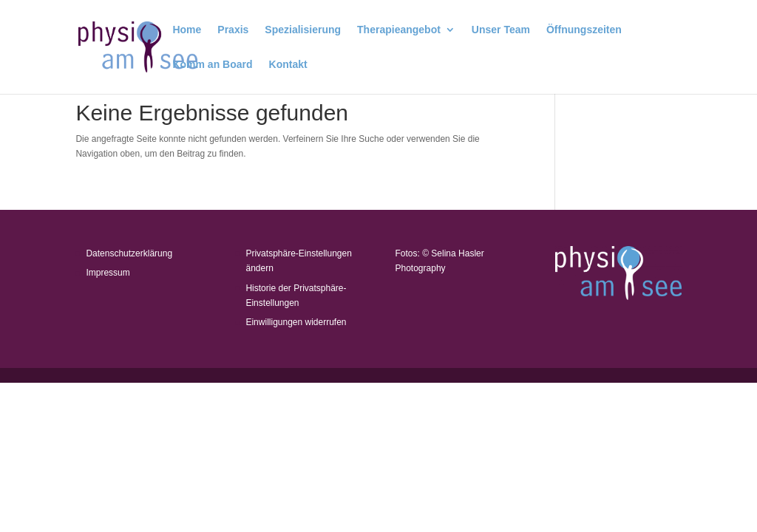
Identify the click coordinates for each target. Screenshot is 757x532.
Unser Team (501, 30)
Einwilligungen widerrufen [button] (296, 322)
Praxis (233, 30)
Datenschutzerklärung (129, 253)
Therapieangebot (399, 30)
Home (187, 30)
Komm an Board (212, 65)
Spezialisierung (303, 30)
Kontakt (288, 65)
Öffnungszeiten (584, 30)
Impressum (108, 273)
